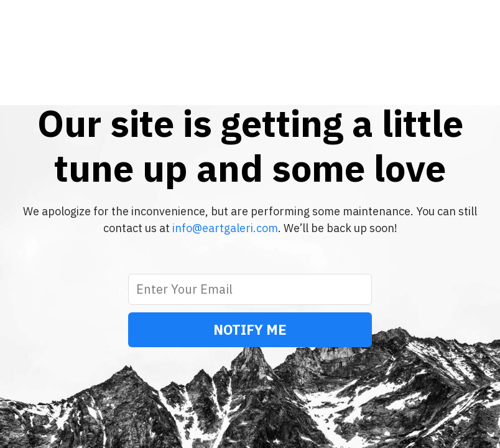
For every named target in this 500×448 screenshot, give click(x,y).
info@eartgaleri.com (225, 228)
